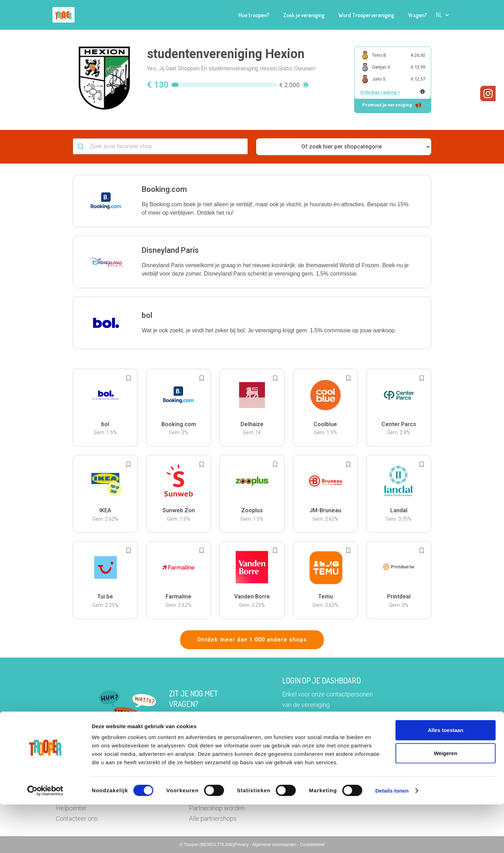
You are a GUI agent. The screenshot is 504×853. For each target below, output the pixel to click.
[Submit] (81, 146)
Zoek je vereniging (304, 15)
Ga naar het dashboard (324, 728)
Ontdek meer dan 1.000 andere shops (252, 640)
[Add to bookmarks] (128, 378)
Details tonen (392, 839)
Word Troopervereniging (366, 15)
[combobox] (160, 146)
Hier (175, 718)
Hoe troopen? (254, 15)
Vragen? (417, 15)
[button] (443, 15)
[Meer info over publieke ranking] (422, 92)
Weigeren (445, 802)
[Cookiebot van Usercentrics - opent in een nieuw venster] (45, 839)
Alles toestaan (446, 779)
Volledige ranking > (380, 92)
